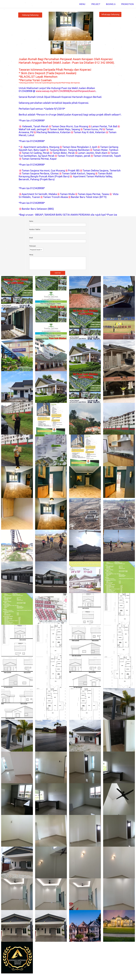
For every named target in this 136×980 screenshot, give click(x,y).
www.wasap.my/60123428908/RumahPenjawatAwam (66, 91)
